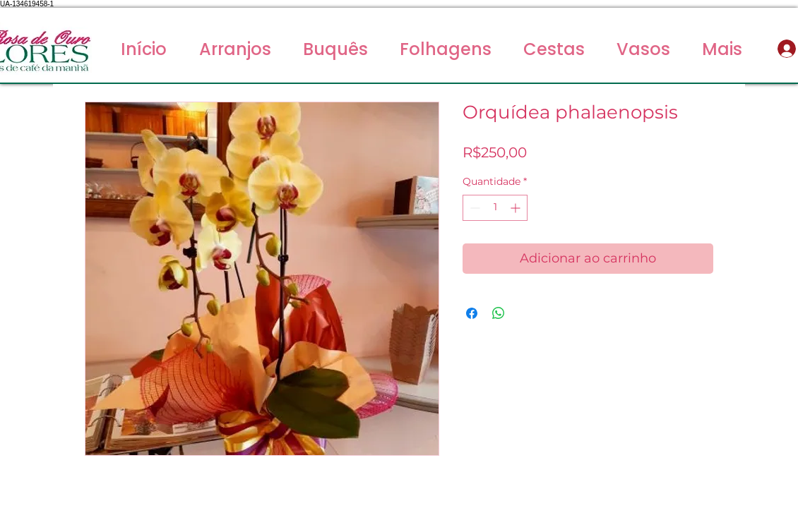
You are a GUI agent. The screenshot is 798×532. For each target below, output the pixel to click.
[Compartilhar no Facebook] (472, 313)
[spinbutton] (495, 208)
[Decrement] (474, 208)
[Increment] (517, 208)
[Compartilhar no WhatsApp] (499, 313)
